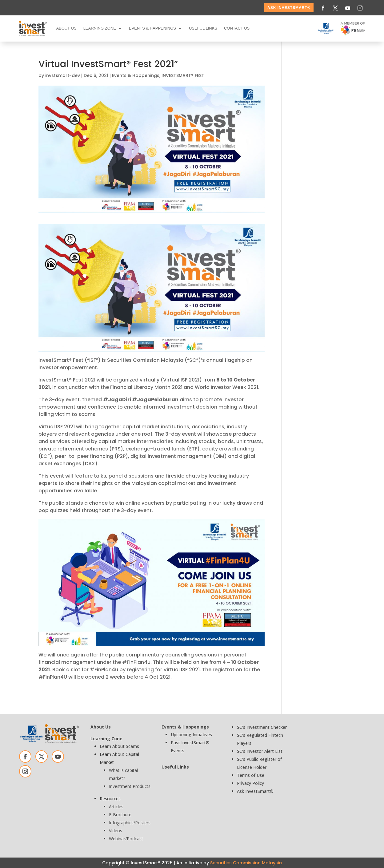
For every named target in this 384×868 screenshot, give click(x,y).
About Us (66, 28)
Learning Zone (100, 28)
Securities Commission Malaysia (246, 863)
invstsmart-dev (63, 75)
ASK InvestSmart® (289, 8)
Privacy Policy (250, 783)
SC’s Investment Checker (262, 727)
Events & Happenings (152, 28)
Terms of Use (251, 775)
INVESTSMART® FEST (183, 75)
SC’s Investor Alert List (260, 751)
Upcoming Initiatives (191, 735)
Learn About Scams (119, 746)
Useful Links (203, 28)
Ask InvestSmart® (255, 791)
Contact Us (237, 28)
